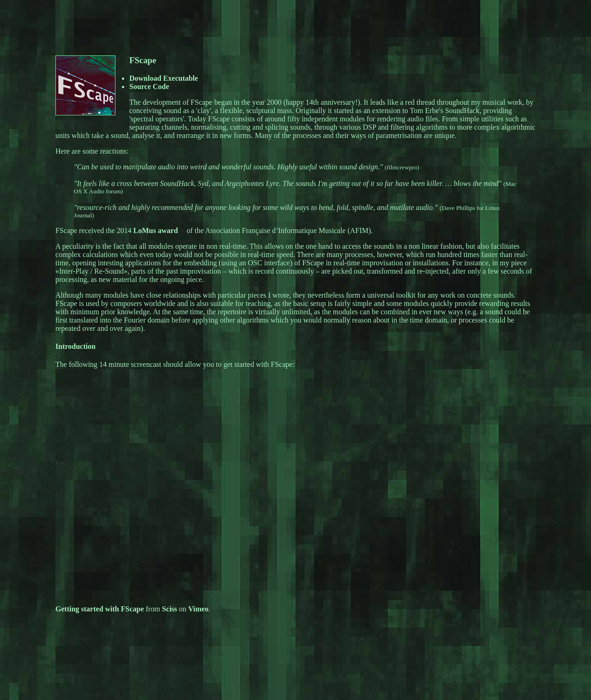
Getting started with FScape (100, 609)
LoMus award (156, 230)
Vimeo (199, 609)
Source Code (149, 87)
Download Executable (164, 78)
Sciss (170, 609)
